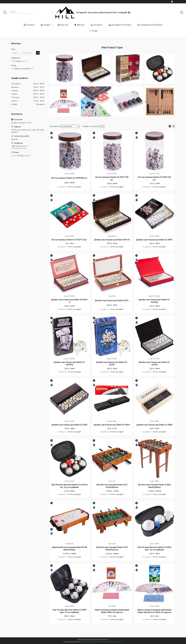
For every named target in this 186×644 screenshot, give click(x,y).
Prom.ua (106, 640)
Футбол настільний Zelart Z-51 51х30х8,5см (112, 486)
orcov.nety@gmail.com (21, 156)
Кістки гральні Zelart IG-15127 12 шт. (69, 240)
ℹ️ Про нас (63, 25)
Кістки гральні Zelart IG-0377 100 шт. (112, 178)
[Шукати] (5, 12)
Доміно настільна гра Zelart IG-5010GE (154, 301)
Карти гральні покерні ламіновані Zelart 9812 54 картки (112, 611)
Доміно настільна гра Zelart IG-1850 (154, 425)
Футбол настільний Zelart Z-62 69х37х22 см (112, 549)
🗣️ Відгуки (79, 25)
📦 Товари (45, 25)
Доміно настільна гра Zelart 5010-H (112, 240)
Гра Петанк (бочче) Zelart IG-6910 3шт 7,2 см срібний (154, 549)
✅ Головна (29, 25)
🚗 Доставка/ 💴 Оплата (120, 25)
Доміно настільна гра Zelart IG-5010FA (69, 364)
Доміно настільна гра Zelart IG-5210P (112, 364)
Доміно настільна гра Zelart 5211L (112, 300)
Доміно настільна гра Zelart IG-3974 (154, 240)
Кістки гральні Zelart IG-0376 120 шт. (154, 178)
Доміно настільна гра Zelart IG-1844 (112, 425)
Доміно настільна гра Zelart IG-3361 (69, 425)
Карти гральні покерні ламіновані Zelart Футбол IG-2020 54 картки (154, 611)
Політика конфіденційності (113, 642)
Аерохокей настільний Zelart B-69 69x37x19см (69, 549)
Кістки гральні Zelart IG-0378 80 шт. (69, 178)
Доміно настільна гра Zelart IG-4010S (154, 364)
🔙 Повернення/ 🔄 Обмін (150, 25)
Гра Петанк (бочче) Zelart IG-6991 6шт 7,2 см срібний (69, 611)
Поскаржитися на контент (92, 642)
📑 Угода (93, 31)
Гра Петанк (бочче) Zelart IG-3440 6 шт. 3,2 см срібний (69, 486)
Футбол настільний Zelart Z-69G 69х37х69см (154, 486)
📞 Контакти (96, 25)
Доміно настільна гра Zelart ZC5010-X (69, 301)
